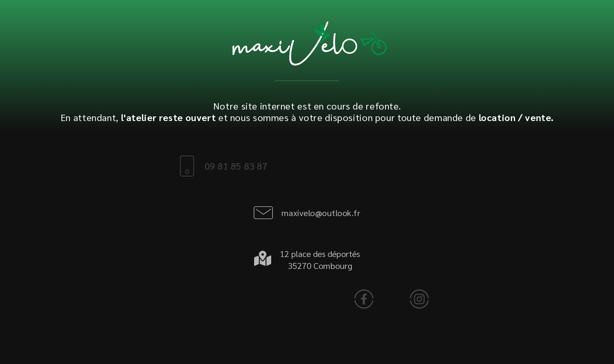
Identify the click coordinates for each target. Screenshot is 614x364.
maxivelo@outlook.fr (321, 213)
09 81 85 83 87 (225, 166)
